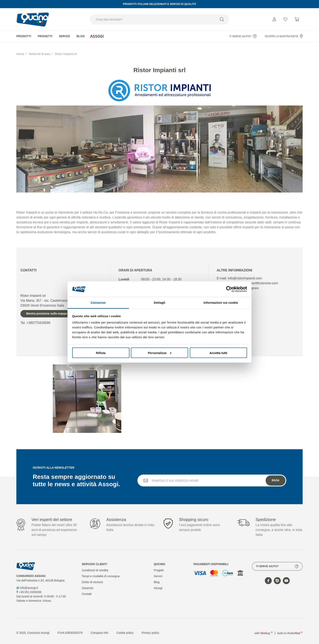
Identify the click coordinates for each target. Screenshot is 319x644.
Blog (81, 36)
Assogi (158, 584)
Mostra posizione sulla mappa (47, 310)
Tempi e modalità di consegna (101, 572)
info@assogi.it (29, 584)
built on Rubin (290, 629)
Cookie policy (125, 629)
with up (264, 629)
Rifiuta (101, 353)
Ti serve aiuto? (243, 36)
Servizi (64, 36)
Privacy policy (151, 629)
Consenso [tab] (98, 303)
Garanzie (87, 584)
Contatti (86, 590)
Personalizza (160, 353)
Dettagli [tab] (159, 303)
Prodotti (24, 36)
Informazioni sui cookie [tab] (221, 303)
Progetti (45, 36)
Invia (276, 484)
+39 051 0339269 (30, 588)
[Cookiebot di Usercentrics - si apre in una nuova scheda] (229, 289)
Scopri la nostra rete (284, 36)
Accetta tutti (218, 353)
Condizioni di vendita (95, 566)
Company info (99, 629)
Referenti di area (39, 52)
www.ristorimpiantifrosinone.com (254, 279)
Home (20, 52)
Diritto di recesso (92, 578)
